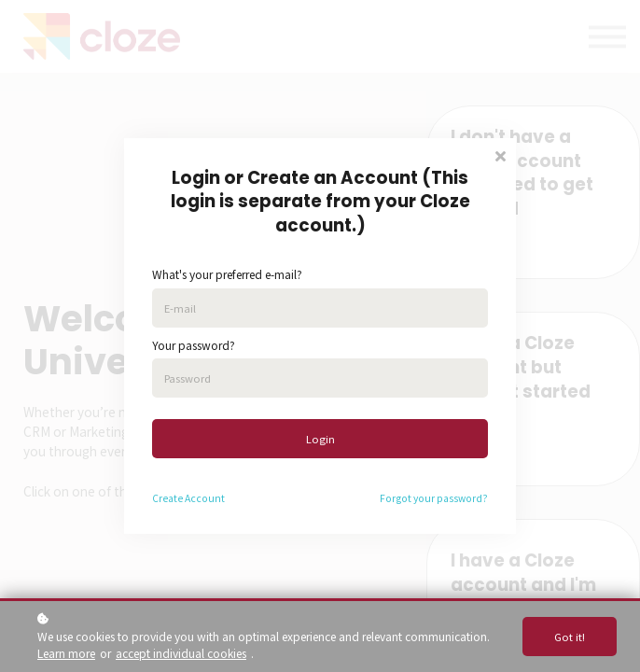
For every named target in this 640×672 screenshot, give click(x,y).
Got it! (570, 637)
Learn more (66, 653)
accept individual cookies (181, 653)
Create (167, 498)
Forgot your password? (434, 498)
